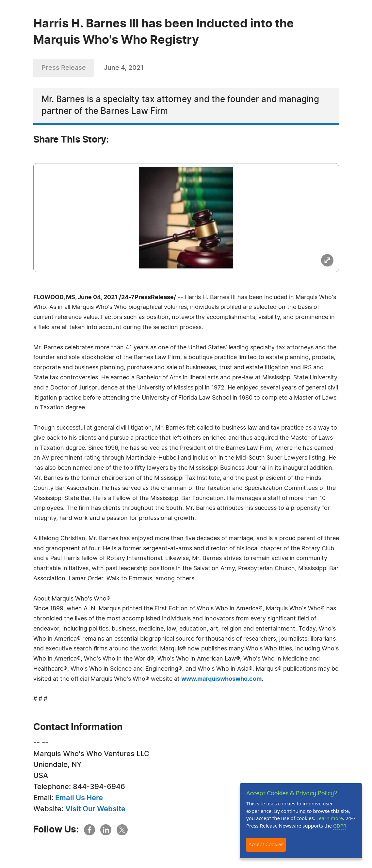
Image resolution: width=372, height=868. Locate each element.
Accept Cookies (266, 844)
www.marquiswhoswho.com (221, 679)
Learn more (330, 818)
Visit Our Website (95, 809)
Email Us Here (79, 798)
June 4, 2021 (124, 68)
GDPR (340, 826)
